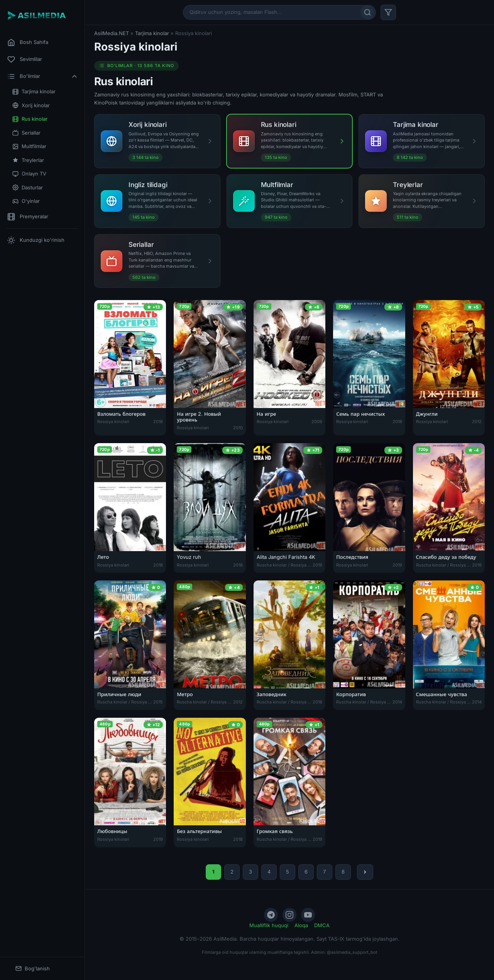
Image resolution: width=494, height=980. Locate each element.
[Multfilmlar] (290, 201)
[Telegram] (271, 915)
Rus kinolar (30, 119)
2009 (317, 422)
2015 (158, 702)
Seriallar (26, 133)
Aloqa (301, 925)
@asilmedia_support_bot (352, 952)
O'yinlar (26, 201)
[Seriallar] (157, 261)
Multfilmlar (29, 146)
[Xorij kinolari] (157, 141)
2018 (158, 422)
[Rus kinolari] (290, 141)
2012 (477, 422)
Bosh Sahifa (28, 42)
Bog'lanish (33, 969)
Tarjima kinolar (34, 92)
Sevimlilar (25, 59)
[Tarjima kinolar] (422, 141)
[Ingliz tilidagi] (157, 201)
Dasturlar (28, 188)
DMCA (322, 925)
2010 (238, 428)
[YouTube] (308, 915)
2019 (317, 565)
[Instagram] (289, 915)
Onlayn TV (29, 174)
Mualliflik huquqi (269, 925)
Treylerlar (28, 160)
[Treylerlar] (422, 201)
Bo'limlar (43, 76)
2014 (397, 702)
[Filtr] (388, 12)
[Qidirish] (367, 12)
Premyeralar (28, 217)
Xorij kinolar (31, 105)
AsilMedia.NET (112, 33)
